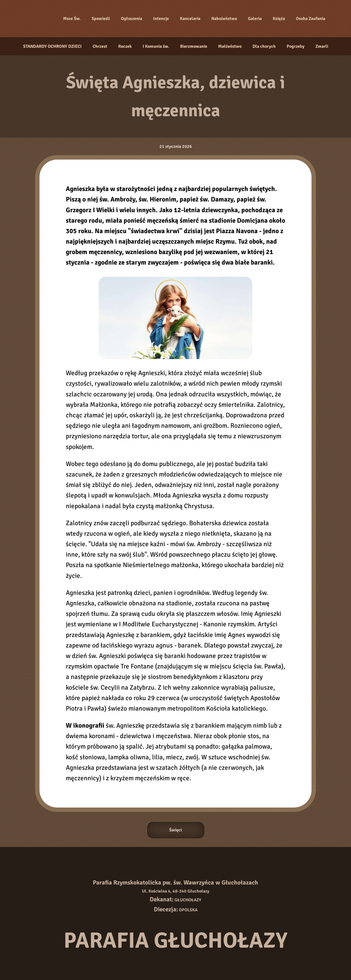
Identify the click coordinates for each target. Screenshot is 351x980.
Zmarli (322, 46)
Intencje (161, 19)
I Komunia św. (156, 46)
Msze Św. (72, 19)
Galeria (255, 19)
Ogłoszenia (132, 19)
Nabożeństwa (224, 19)
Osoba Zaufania (311, 19)
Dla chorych (264, 46)
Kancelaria (190, 19)
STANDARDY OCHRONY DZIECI (52, 46)
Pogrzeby (296, 46)
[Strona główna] (39, 19)
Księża (279, 19)
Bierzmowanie (194, 46)
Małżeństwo (230, 46)
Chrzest (100, 46)
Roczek (125, 46)
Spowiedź (101, 19)
